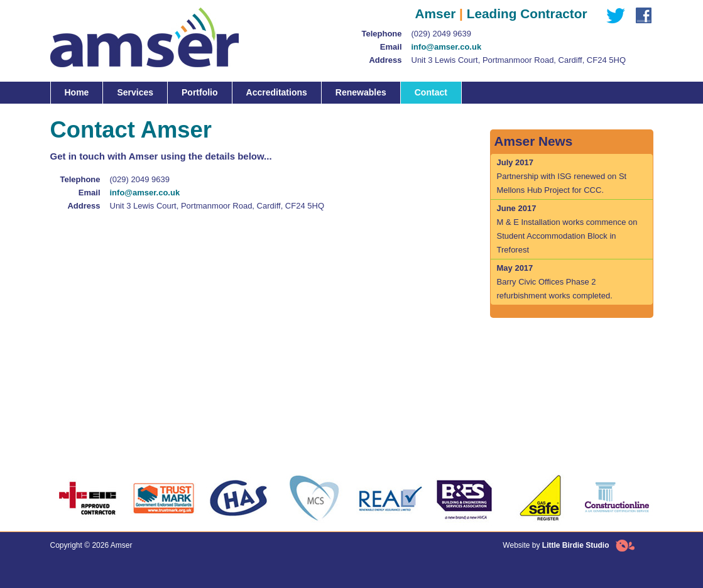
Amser (144, 39)
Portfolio (200, 92)
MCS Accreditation (314, 498)
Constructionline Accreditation (616, 498)
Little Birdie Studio (576, 545)
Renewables (361, 92)
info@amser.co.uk (447, 47)
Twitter (613, 16)
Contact (431, 92)
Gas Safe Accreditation (540, 498)
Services (135, 92)
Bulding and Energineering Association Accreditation (465, 498)
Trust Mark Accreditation (163, 498)
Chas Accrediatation (239, 498)
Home (77, 92)
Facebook (641, 16)
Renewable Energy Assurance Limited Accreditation (390, 498)
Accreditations (277, 92)
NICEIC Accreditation (88, 498)
